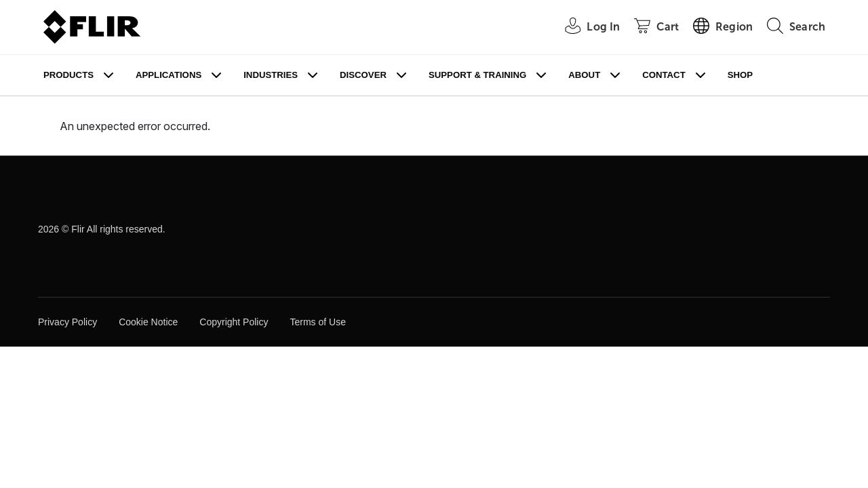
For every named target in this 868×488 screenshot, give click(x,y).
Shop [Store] (740, 75)
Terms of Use (317, 322)
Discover (363, 75)
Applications (169, 75)
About (584, 75)
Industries (271, 75)
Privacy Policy (67, 322)
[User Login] (585, 27)
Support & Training (477, 75)
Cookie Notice (148, 322)
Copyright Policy (234, 322)
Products (68, 75)
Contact (664, 75)
